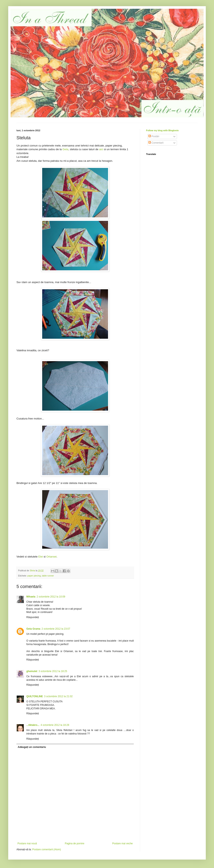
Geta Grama (33, 629)
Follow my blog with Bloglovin (162, 130)
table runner (48, 576)
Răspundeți (33, 617)
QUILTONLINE (35, 696)
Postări (154, 136)
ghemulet (32, 671)
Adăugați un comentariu (32, 747)
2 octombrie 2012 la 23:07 (56, 629)
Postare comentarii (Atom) (47, 849)
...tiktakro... (33, 725)
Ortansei (51, 557)
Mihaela (31, 597)
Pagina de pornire (75, 843)
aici (101, 149)
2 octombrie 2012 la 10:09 (51, 597)
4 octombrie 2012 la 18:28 (55, 725)
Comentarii (156, 143)
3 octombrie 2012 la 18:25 (53, 671)
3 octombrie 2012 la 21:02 (58, 696)
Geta (66, 149)
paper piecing (34, 576)
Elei (41, 557)
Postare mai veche (123, 843)
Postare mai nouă (27, 843)
